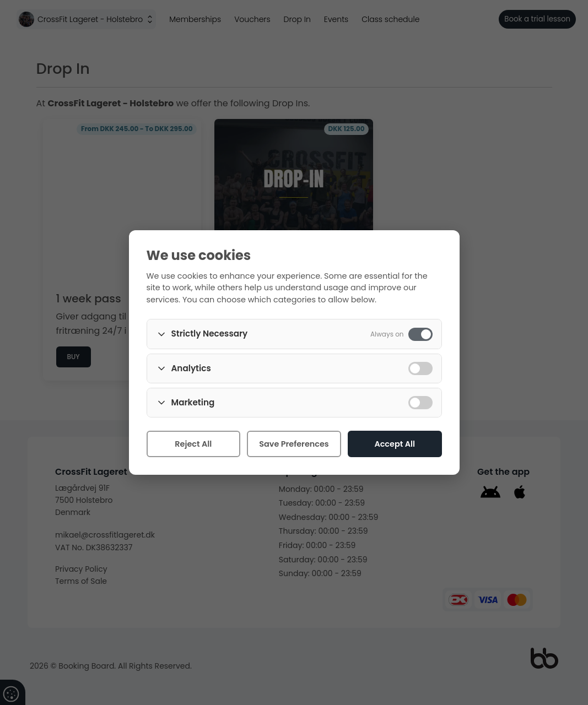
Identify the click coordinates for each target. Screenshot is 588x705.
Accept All (395, 444)
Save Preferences (294, 444)
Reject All (193, 444)
